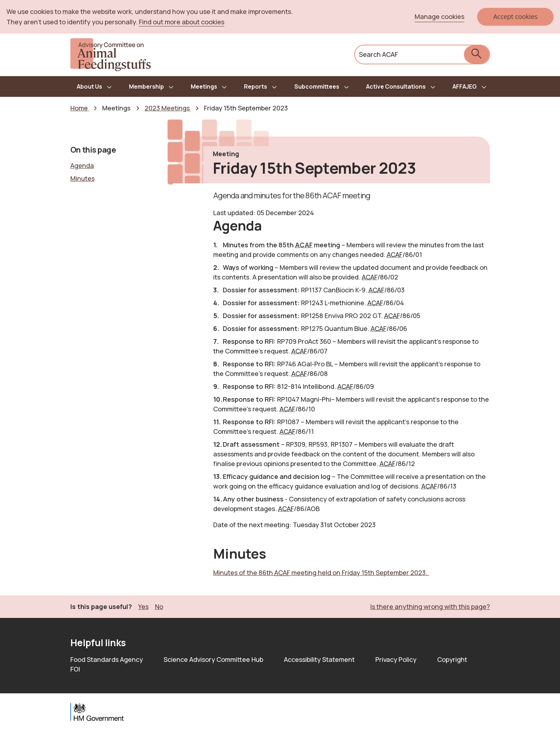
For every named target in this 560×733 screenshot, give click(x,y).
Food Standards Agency (107, 659)
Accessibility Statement (319, 659)
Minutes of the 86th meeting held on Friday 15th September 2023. (321, 573)
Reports (256, 86)
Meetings (204, 86)
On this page (93, 150)
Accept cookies (515, 16)
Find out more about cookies (182, 22)
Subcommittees (317, 86)
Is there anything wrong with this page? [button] (430, 606)
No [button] (159, 606)
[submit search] (477, 55)
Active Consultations (396, 86)
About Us (89, 86)
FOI (75, 669)
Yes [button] (143, 606)
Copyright (452, 659)
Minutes (82, 178)
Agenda (82, 165)
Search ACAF (378, 54)
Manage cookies (439, 16)
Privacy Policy (396, 659)
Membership (146, 86)
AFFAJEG (465, 86)
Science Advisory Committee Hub (213, 659)
